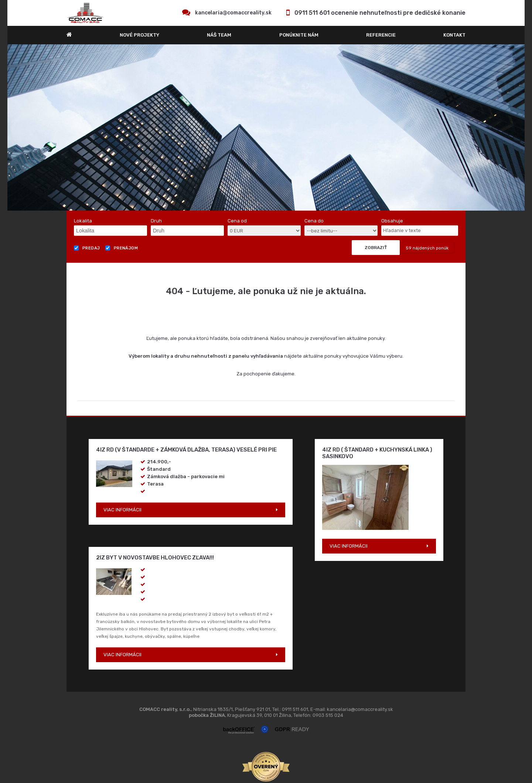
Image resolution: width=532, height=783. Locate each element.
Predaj (87, 248)
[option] (266, 127)
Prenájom (122, 248)
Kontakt (454, 35)
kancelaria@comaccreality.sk (233, 13)
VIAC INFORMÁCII (122, 510)
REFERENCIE (381, 35)
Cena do (314, 221)
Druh (156, 221)
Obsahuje (392, 221)
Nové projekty (139, 35)
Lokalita (83, 221)
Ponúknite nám (299, 35)
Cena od (237, 221)
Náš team (219, 35)
